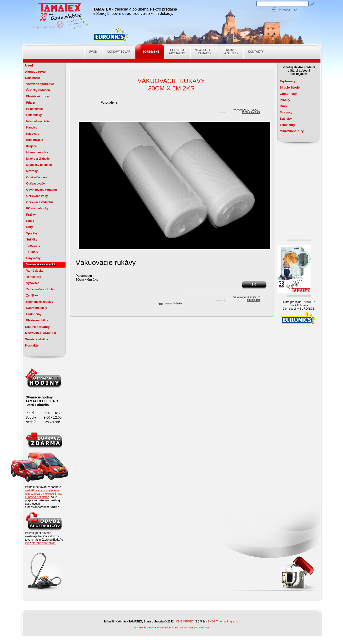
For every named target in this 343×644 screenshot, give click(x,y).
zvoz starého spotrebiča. (41, 543)
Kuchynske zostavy (40, 302)
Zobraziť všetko (173, 304)
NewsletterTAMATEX (205, 52)
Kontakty (256, 52)
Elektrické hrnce (38, 96)
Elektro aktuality (177, 52)
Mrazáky (32, 171)
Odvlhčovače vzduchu (42, 190)
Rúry (30, 227)
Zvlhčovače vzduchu (41, 289)
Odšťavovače (36, 184)
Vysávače (33, 283)
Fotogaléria (109, 102)
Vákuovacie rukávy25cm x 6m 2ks (247, 110)
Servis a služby (231, 52)
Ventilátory (34, 277)
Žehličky (32, 296)
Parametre (84, 276)
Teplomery (288, 81)
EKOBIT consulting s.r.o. (223, 622)
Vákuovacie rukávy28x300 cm (247, 298)
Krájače (32, 146)
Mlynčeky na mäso (39, 165)
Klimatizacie (35, 140)
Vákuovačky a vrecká (41, 264)
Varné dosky (35, 271)
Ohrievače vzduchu (40, 202)
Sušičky (32, 240)
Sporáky (32, 233)
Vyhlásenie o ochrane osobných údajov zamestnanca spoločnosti (172, 627)
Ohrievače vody (37, 196)
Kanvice (32, 128)
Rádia (30, 221)
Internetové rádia (38, 121)
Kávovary (33, 134)
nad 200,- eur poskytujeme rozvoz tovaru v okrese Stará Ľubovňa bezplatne (43, 494)
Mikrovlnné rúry (37, 152)
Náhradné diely (37, 308)
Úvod (93, 52)
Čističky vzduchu (38, 90)
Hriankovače (35, 109)
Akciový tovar (119, 52)
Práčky (31, 215)
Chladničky (34, 115)
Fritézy (31, 103)
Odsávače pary (37, 177)
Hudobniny (34, 314)
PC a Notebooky (37, 208)
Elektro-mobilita (37, 320)
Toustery (32, 252)
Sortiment (151, 52)
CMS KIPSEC (185, 622)
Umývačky (34, 258)
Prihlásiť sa (288, 10)
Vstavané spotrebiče (40, 84)
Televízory (33, 246)
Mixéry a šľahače (38, 159)
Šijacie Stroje (290, 87)
